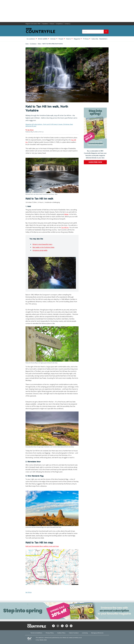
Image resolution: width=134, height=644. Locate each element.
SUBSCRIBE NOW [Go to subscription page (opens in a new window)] (95, 162)
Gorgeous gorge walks (40, 250)
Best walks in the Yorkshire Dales (44, 247)
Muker (67, 214)
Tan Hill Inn (65, 227)
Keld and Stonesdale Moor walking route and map (42, 546)
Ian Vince (29, 592)
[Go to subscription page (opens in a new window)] (95, 148)
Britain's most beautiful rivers (42, 244)
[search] (106, 32)
